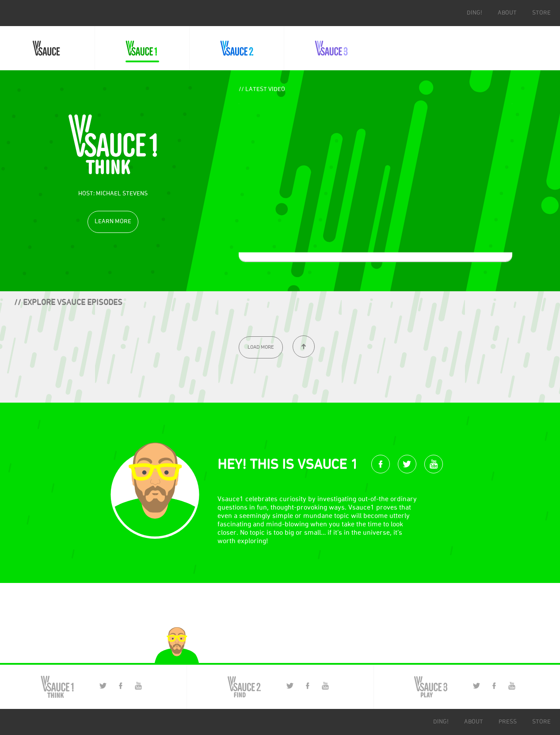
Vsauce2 (237, 48)
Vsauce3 (331, 48)
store (541, 13)
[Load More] (261, 347)
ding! (474, 13)
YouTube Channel (138, 686)
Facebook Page (121, 686)
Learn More (113, 221)
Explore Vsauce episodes (73, 303)
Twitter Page (103, 686)
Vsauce (47, 48)
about (507, 13)
